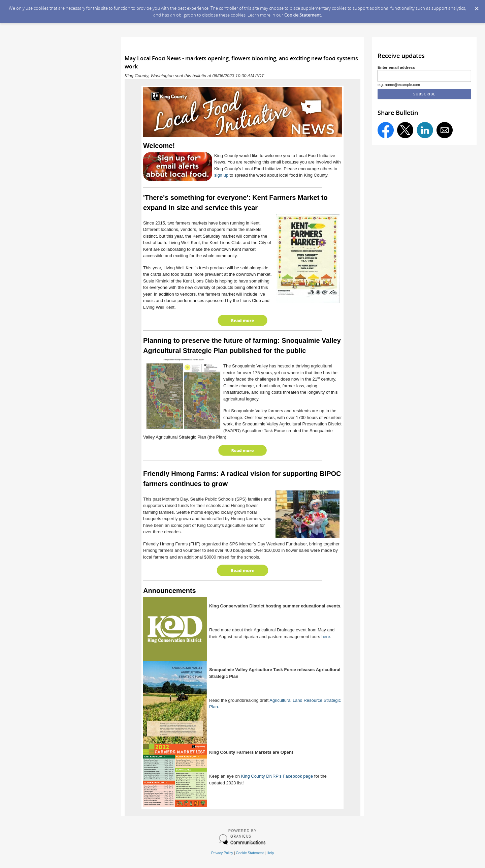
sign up (221, 175)
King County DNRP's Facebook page (277, 776)
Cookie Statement (303, 15)
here (326, 637)
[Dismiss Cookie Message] (477, 6)
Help (270, 853)
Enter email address (396, 67)
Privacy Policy (222, 853)
